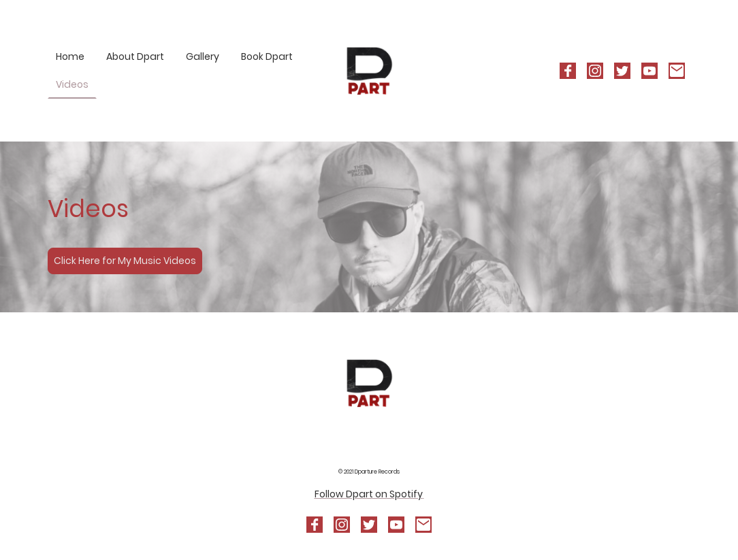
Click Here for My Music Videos (125, 261)
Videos (72, 84)
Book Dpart (267, 56)
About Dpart (135, 56)
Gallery (203, 56)
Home (70, 56)
